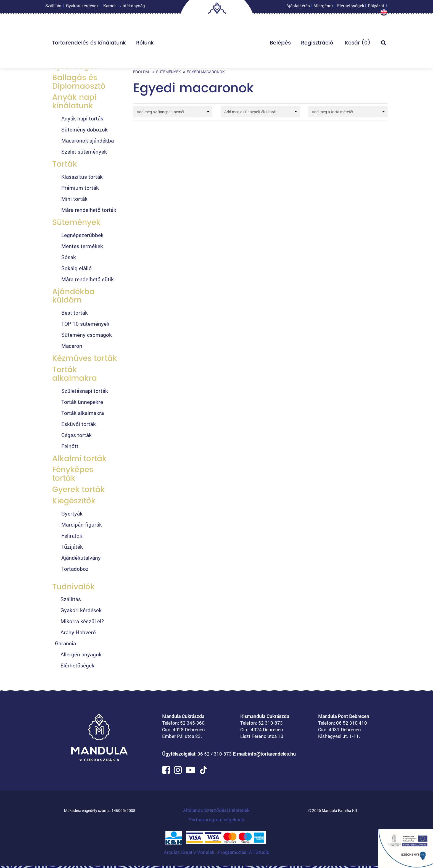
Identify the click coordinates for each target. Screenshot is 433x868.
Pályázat (376, 7)
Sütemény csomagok (87, 335)
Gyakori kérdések (82, 7)
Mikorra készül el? (82, 621)
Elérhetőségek (351, 7)
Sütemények (76, 222)
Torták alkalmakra (75, 374)
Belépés (280, 44)
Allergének (324, 7)
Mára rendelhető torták (89, 210)
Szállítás (53, 7)
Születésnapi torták (85, 391)
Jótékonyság (133, 7)
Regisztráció (317, 44)
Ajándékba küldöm (73, 296)
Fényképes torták (73, 474)
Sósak (69, 257)
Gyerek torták (79, 489)
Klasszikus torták (82, 177)
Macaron (72, 346)
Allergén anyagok (81, 654)
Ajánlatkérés (298, 7)
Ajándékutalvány (81, 558)
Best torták (75, 313)
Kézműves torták (85, 358)
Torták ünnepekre (82, 402)
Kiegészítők (74, 501)
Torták (65, 164)
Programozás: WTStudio (244, 852)
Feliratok (72, 536)
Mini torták (74, 199)
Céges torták (76, 435)
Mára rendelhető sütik (88, 279)
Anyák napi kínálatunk (74, 101)
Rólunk (145, 44)
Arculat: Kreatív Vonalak (190, 852)
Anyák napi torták (82, 118)
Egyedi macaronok (206, 72)
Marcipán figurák (82, 524)
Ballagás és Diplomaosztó (79, 82)
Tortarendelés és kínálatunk (89, 44)
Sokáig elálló (76, 268)
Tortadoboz (75, 569)
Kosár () (357, 44)
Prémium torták (80, 188)
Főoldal (142, 72)
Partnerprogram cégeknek (216, 820)
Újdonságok (75, 66)
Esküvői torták (79, 424)
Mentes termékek (82, 246)
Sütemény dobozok (85, 129)
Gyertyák (72, 513)
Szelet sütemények (84, 152)
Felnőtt (70, 446)
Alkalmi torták (79, 458)
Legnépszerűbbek (82, 235)
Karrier (109, 7)
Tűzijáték (72, 547)
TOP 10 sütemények (85, 324)
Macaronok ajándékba (88, 140)
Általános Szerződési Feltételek (216, 810)
